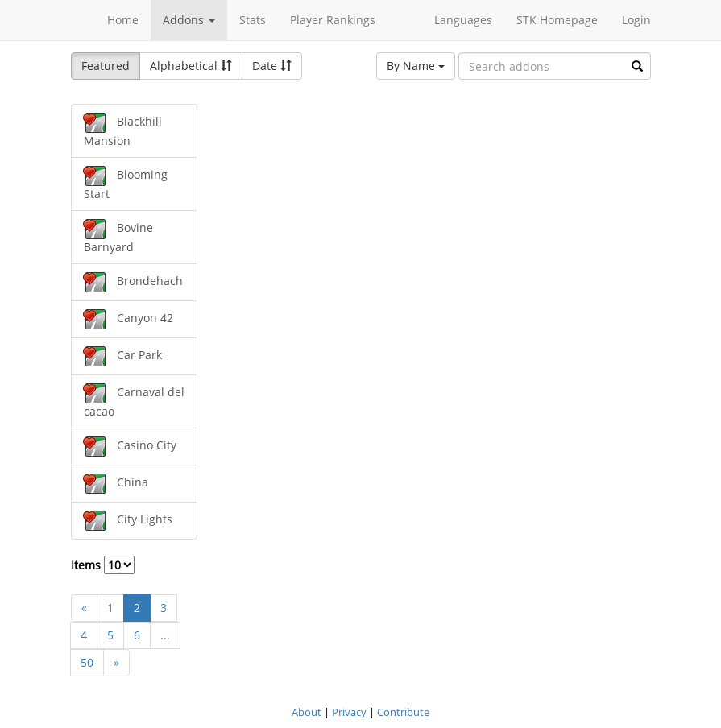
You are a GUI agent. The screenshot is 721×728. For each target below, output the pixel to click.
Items (103, 565)
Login (636, 20)
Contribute (403, 712)
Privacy (349, 712)
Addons (189, 20)
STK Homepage (557, 20)
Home (123, 20)
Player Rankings (333, 20)
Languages (463, 20)
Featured (106, 66)
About (307, 712)
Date (272, 66)
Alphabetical (191, 66)
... (165, 635)
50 (87, 662)
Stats (253, 20)
